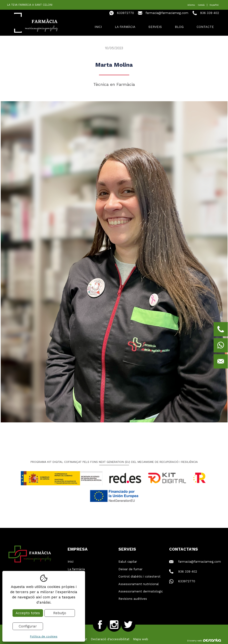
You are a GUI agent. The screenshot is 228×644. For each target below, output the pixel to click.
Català (201, 5)
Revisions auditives (133, 599)
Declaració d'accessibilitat (110, 639)
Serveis (155, 27)
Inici (98, 27)
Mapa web (141, 639)
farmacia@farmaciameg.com (167, 13)
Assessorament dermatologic (141, 591)
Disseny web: (204, 641)
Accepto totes (28, 613)
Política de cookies (44, 636)
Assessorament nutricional (139, 584)
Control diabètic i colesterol (139, 576)
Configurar (28, 626)
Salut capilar (128, 562)
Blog (179, 27)
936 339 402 (210, 13)
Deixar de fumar (130, 569)
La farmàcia (125, 27)
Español (214, 5)
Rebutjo (60, 613)
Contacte (205, 27)
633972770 (125, 13)
